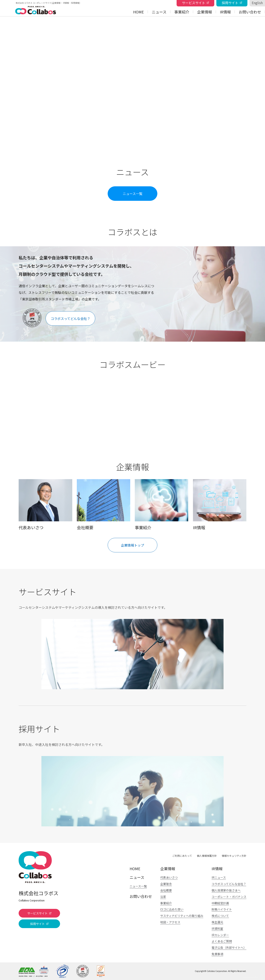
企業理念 (166, 884)
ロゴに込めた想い (172, 909)
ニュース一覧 (138, 886)
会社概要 (166, 890)
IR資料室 (217, 929)
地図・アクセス (170, 922)
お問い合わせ (250, 12)
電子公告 (229, 948)
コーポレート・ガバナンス (229, 897)
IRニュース (219, 877)
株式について (220, 916)
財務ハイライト (222, 909)
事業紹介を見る (162, 504)
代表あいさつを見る (45, 504)
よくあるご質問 (222, 941)
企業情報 (205, 12)
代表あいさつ (169, 877)
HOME (139, 12)
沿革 (163, 897)
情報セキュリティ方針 (234, 856)
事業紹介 (182, 12)
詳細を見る (132, 654)
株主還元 (217, 922)
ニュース (159, 12)
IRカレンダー (220, 935)
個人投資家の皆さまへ (226, 890)
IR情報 (225, 12)
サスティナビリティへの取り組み (182, 916)
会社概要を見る (104, 504)
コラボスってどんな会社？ (229, 884)
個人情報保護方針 (207, 856)
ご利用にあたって (182, 856)
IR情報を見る (220, 504)
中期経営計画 (220, 903)
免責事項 (217, 954)
